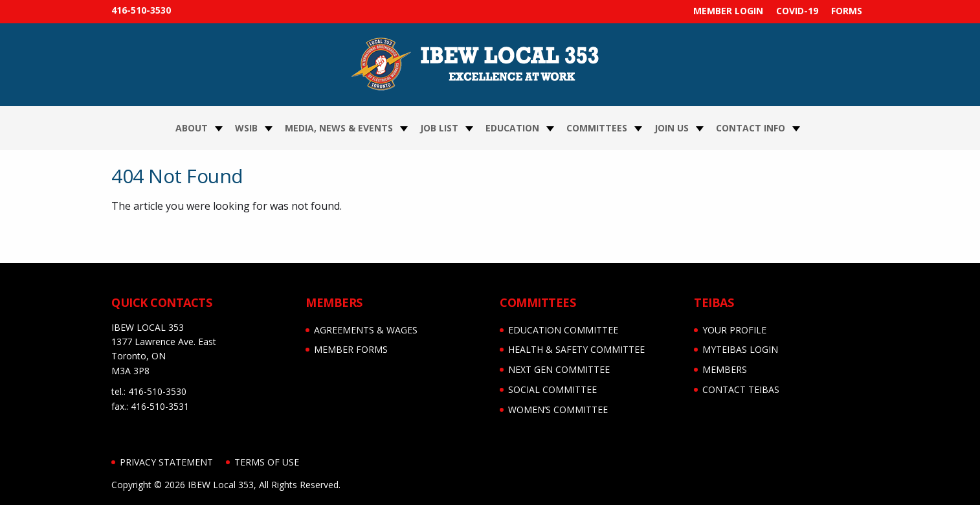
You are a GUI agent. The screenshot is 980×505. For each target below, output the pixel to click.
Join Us (672, 128)
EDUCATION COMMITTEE (563, 330)
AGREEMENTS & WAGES (366, 330)
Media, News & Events (339, 128)
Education (512, 128)
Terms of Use (267, 462)
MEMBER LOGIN (728, 11)
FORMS (847, 11)
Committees (597, 128)
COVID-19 (797, 11)
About (192, 128)
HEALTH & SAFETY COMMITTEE (576, 349)
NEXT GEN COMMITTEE (559, 369)
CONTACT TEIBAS (741, 389)
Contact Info (751, 128)
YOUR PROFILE (734, 330)
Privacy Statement (166, 462)
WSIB (246, 128)
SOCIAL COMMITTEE (552, 389)
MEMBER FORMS (351, 349)
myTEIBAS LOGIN (740, 349)
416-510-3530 (141, 10)
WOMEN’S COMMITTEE (558, 410)
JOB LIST (439, 128)
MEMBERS (725, 369)
